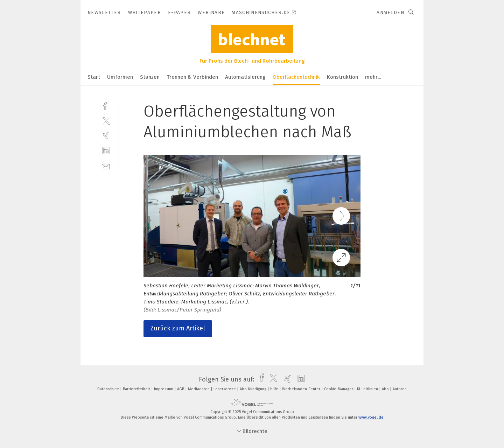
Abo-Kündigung (254, 389)
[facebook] (106, 106)
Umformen (120, 77)
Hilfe (275, 389)
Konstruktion (342, 77)
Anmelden (390, 12)
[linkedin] (106, 151)
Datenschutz (109, 389)
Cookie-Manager (339, 389)
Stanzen (150, 77)
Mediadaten (199, 389)
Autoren (400, 389)
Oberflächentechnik (296, 77)
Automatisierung (245, 77)
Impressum (164, 389)
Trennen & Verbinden (192, 77)
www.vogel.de (371, 417)
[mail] (106, 166)
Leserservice (225, 389)
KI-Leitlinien (368, 389)
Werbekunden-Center (302, 389)
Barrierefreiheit (137, 389)
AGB (181, 389)
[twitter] (106, 121)
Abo (386, 389)
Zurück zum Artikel (178, 328)
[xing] (106, 136)
